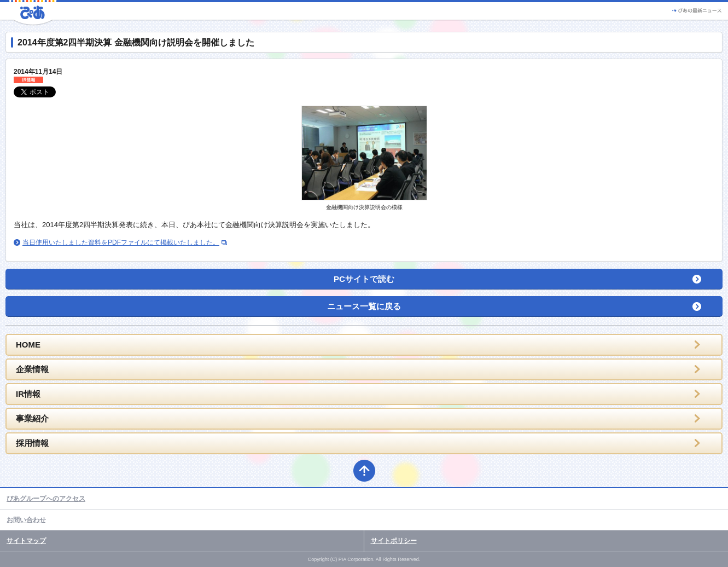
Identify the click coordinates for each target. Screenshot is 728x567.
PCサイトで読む (364, 279)
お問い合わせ (26, 520)
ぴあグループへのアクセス (46, 499)
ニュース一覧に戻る (364, 306)
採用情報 (32, 443)
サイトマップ (26, 541)
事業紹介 (32, 418)
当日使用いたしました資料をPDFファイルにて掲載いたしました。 (121, 242)
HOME (28, 345)
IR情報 (28, 394)
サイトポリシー (394, 541)
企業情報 (32, 369)
